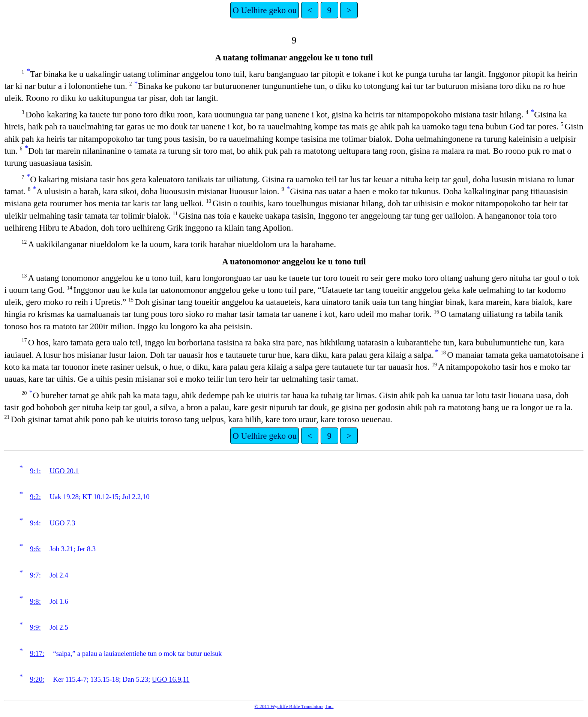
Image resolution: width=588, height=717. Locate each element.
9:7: (35, 575)
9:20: (37, 679)
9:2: (35, 497)
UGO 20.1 (64, 471)
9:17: (37, 653)
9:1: (35, 471)
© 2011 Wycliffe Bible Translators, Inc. (294, 706)
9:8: (35, 601)
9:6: (35, 549)
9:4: (35, 523)
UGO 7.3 (62, 523)
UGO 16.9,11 (171, 679)
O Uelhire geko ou (265, 10)
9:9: (35, 627)
